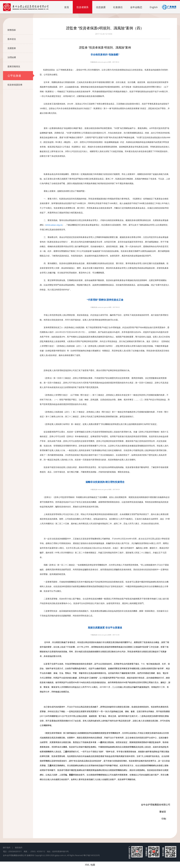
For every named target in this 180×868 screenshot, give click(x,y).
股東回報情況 (20, 66)
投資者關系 (82, 7)
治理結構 (20, 57)
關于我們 (7, 848)
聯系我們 (19, 848)
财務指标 (20, 30)
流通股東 (20, 48)
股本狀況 (20, 39)
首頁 (67, 7)
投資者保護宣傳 (20, 85)
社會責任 (118, 7)
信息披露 (101, 7)
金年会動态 (136, 7)
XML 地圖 (90, 865)
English (154, 7)
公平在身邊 (20, 76)
